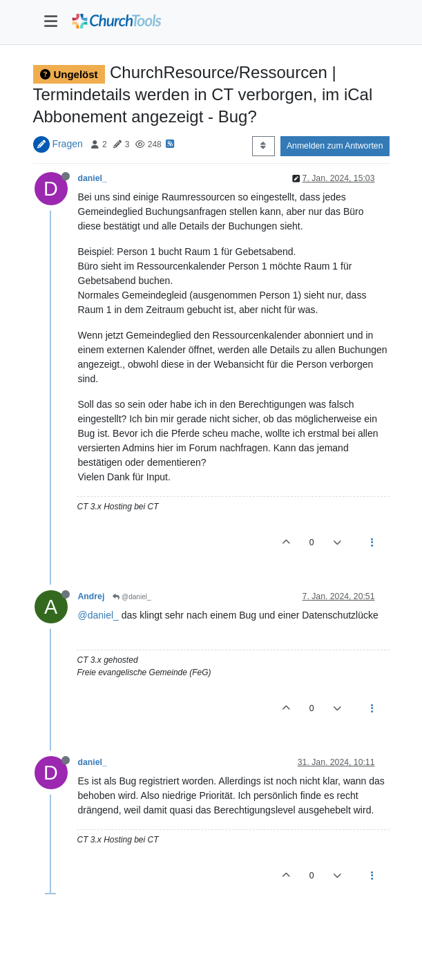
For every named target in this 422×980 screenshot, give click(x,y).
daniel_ (93, 178)
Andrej (92, 596)
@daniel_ (132, 597)
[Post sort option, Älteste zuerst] (263, 146)
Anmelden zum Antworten (335, 146)
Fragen (67, 144)
